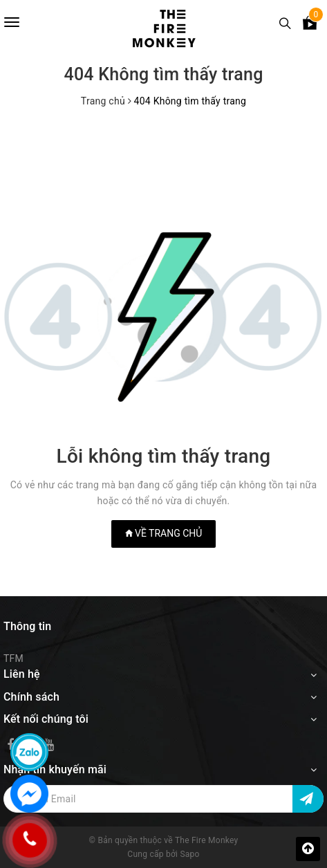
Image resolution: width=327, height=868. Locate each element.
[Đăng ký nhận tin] (308, 799)
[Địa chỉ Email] (163, 799)
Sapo (189, 854)
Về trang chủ (164, 533)
